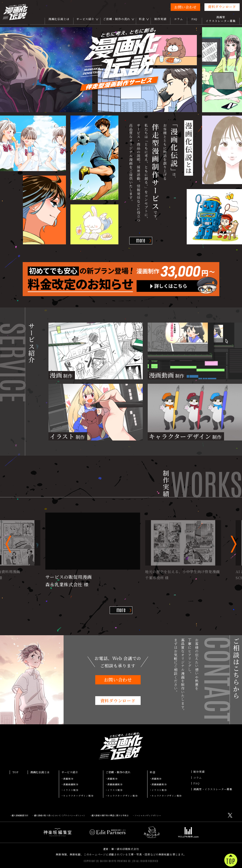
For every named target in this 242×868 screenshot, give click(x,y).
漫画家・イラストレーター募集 (213, 789)
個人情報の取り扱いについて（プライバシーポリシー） (60, 815)
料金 (142, 19)
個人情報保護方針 (20, 815)
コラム (178, 19)
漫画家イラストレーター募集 (221, 19)
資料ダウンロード (222, 7)
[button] (8, 544)
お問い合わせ (185, 7)
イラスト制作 (71, 790)
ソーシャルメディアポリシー (148, 815)
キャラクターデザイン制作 (78, 796)
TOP (15, 772)
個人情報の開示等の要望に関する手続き (110, 815)
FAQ (194, 19)
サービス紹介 (85, 19)
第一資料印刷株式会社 (125, 849)
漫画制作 (68, 779)
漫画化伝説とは (59, 19)
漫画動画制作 (71, 784)
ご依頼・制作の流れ (117, 19)
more (141, 240)
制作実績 (160, 19)
